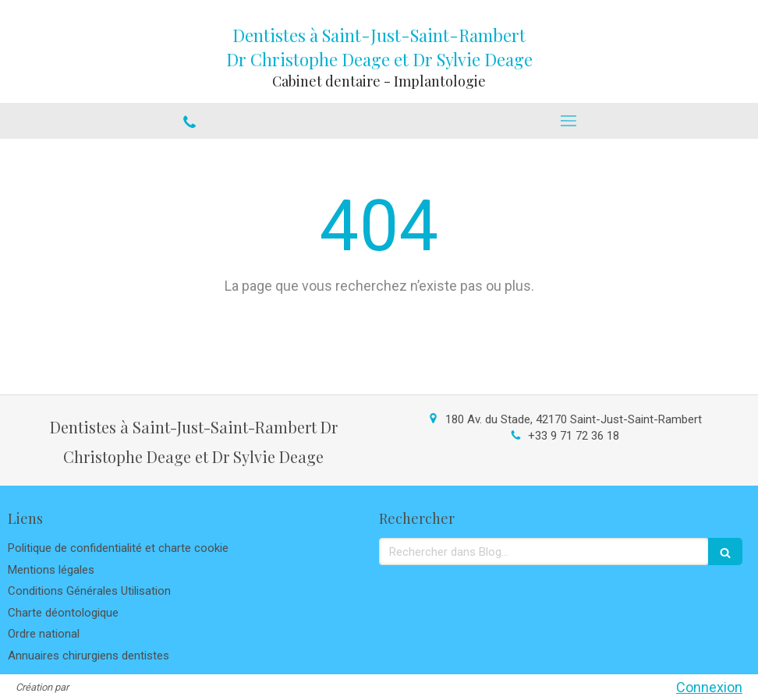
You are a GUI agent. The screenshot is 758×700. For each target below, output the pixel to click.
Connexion (709, 687)
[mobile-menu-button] (568, 121)
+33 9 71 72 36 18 (574, 436)
